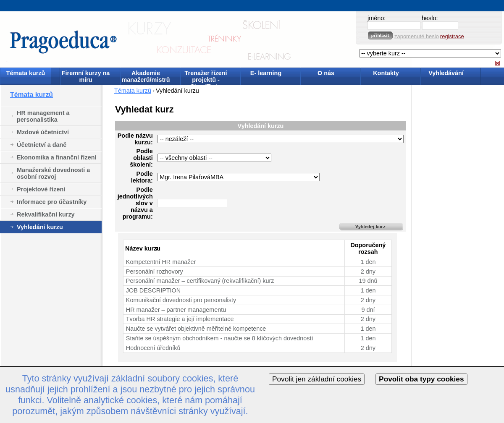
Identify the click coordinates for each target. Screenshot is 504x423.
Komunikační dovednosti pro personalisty (181, 300)
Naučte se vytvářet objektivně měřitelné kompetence (196, 329)
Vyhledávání (446, 73)
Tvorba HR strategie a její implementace (180, 319)
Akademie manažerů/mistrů (146, 76)
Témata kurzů (26, 73)
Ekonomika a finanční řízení (57, 157)
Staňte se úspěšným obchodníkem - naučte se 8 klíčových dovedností (220, 338)
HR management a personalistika (43, 116)
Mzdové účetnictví (43, 132)
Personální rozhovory (155, 272)
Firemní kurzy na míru (86, 76)
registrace (452, 36)
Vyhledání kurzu (40, 227)
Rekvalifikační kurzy (46, 214)
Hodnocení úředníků (153, 348)
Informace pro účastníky (52, 202)
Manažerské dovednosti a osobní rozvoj (53, 173)
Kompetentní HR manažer (161, 262)
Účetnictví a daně (42, 145)
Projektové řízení (41, 189)
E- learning (266, 73)
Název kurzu (143, 248)
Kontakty (386, 73)
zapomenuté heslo (417, 36)
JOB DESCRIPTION (153, 290)
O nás (326, 73)
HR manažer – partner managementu (176, 310)
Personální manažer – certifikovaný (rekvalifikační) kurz (200, 281)
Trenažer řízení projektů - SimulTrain (206, 77)
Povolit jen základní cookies (317, 379)
